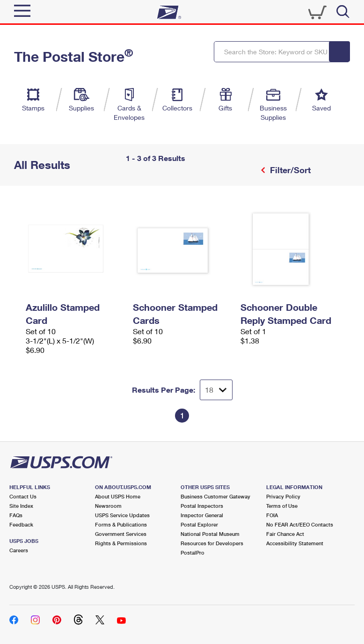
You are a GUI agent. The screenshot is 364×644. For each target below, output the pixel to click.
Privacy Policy (283, 496)
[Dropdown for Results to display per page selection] (216, 390)
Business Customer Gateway (215, 496)
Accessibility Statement (295, 543)
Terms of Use (282, 506)
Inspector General (202, 515)
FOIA (272, 515)
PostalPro (193, 553)
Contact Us (23, 496)
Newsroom (108, 506)
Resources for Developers (212, 543)
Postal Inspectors (202, 506)
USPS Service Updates (122, 515)
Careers (19, 550)
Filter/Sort (289, 170)
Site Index (21, 506)
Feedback (21, 524)
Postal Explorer (199, 524)
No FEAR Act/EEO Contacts (300, 524)
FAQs (16, 515)
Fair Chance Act (285, 534)
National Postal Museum (210, 534)
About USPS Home (118, 496)
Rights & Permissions (121, 543)
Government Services (121, 534)
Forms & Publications (121, 524)
